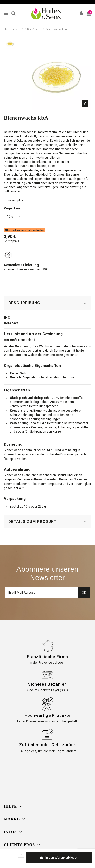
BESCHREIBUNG (48, 303)
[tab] (48, 303)
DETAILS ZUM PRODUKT (48, 522)
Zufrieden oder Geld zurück (48, 745)
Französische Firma (48, 657)
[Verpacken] (13, 216)
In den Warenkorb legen (59, 858)
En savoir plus (14, 200)
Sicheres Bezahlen (47, 684)
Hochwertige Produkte (48, 716)
